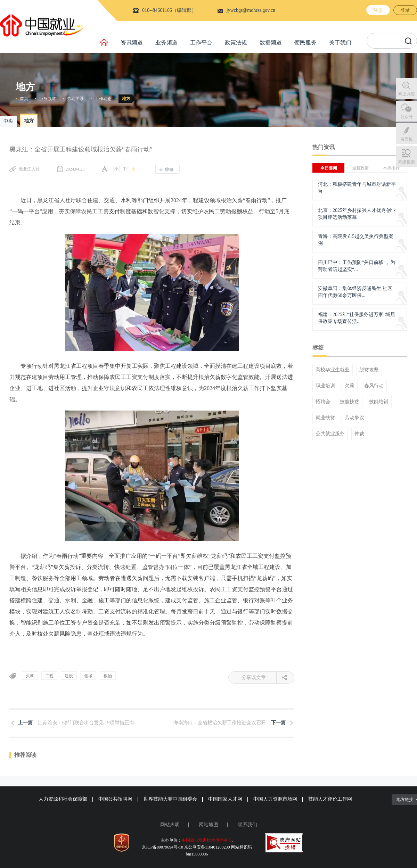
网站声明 (170, 825)
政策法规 (236, 43)
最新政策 (360, 168)
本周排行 (391, 168)
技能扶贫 (350, 402)
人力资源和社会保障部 (63, 799)
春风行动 (374, 386)
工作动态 (103, 99)
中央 (8, 121)
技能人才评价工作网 (330, 799)
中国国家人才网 (225, 799)
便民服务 (305, 43)
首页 (24, 99)
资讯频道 (132, 43)
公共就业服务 (330, 434)
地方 (126, 99)
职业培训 (325, 386)
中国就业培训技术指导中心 (207, 840)
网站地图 (208, 825)
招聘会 (323, 402)
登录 (405, 10)
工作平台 (201, 43)
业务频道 (166, 43)
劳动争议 (354, 418)
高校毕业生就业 (333, 370)
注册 (378, 10)
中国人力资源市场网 (275, 799)
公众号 (407, 117)
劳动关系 (75, 99)
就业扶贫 (325, 418)
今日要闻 (329, 168)
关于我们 (340, 43)
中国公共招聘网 (115, 799)
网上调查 (407, 94)
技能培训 (379, 402)
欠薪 (350, 386)
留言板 (407, 139)
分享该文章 (259, 677)
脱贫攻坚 (369, 370)
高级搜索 (407, 162)
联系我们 (247, 825)
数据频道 (271, 43)
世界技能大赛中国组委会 (170, 799)
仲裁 (359, 434)
